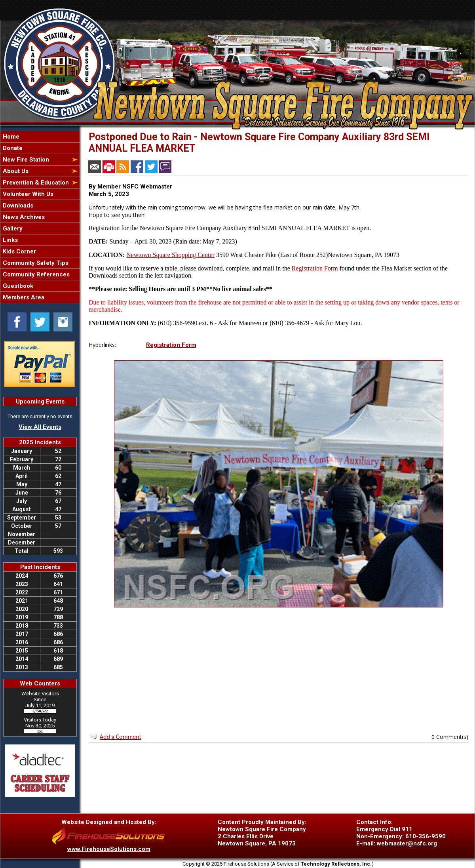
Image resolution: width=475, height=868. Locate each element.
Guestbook (17, 286)
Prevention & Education (35, 183)
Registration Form (315, 268)
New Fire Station (25, 160)
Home (10, 137)
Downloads (17, 206)
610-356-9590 (426, 836)
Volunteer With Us (27, 194)
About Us (15, 171)
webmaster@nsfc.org (407, 843)
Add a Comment (121, 737)
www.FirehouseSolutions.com (109, 849)
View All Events (40, 427)
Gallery (12, 228)
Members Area (23, 297)
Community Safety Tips (35, 263)
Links (9, 240)
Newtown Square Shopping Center (170, 255)
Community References (35, 274)
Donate (12, 148)
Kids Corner (19, 251)
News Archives (23, 217)
